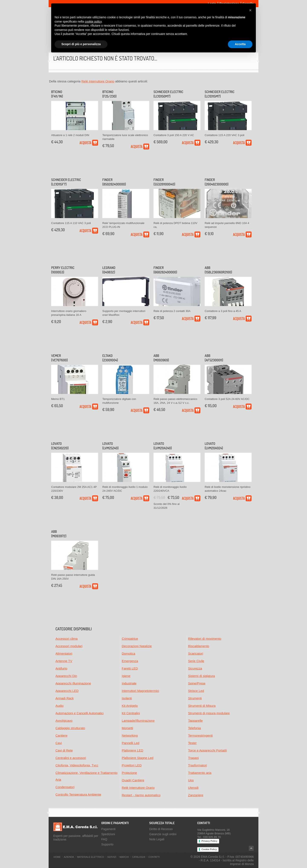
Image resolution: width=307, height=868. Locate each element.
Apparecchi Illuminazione (73, 683)
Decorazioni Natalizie (137, 646)
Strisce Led (196, 691)
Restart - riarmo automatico (141, 795)
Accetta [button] (240, 44)
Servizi (112, 857)
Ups (191, 780)
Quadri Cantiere (133, 780)
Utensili (193, 788)
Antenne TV (64, 661)
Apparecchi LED (67, 691)
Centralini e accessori (71, 758)
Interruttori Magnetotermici (140, 691)
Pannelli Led (131, 743)
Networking (130, 735)
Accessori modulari (69, 646)
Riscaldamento (199, 646)
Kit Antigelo (130, 706)
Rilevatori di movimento (205, 639)
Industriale (129, 683)
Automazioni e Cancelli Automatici (80, 713)
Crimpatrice (130, 639)
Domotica (128, 653)
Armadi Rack (65, 698)
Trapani (193, 758)
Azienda (69, 857)
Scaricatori (196, 653)
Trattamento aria (200, 773)
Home (57, 857)
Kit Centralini (131, 713)
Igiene (126, 676)
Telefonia (194, 728)
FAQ (104, 839)
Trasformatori (198, 765)
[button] (250, 10)
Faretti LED (130, 668)
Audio (59, 706)
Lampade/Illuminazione (138, 721)
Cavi (59, 743)
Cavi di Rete (64, 750)
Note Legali (157, 839)
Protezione (129, 773)
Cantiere (62, 735)
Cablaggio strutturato (70, 728)
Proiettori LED (132, 765)
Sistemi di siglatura (201, 676)
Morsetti (127, 728)
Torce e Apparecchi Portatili (207, 750)
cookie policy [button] (93, 22)
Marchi (124, 857)
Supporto (107, 844)
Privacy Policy (209, 841)
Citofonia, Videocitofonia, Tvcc (77, 765)
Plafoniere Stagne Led (138, 758)
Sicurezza (195, 668)
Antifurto (61, 668)
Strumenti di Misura (202, 706)
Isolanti (127, 698)
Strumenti (195, 698)
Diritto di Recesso (161, 829)
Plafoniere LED (133, 750)
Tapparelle (195, 721)
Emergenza (130, 661)
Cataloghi (139, 857)
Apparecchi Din (66, 676)
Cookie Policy (209, 849)
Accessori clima (67, 639)
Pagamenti (108, 829)
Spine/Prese (197, 683)
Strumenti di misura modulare (209, 713)
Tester (192, 743)
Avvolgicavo (64, 721)
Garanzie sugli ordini (163, 834)
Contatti (154, 857)
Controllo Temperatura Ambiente (78, 794)
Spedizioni (108, 834)
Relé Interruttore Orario (98, 81)
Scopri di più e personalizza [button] (81, 44)
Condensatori (65, 787)
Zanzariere (196, 795)
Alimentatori (64, 653)
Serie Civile (196, 661)
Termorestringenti (200, 735)
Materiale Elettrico (91, 857)
